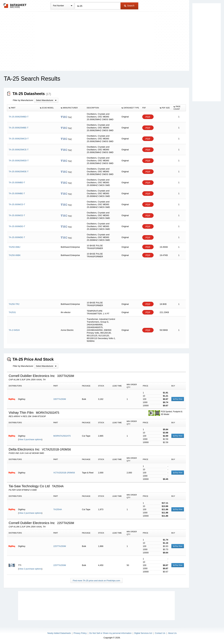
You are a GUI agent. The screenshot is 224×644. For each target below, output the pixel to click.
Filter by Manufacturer (23, 100)
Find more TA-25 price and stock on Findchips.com (96, 581)
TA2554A (58, 509)
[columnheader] (23, 108)
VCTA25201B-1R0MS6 (64, 473)
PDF (148, 117)
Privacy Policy (80, 633)
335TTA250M (60, 399)
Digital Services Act (143, 633)
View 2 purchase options (30, 513)
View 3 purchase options (30, 439)
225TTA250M (60, 546)
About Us (172, 633)
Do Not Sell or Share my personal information (110, 633)
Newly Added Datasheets (59, 633)
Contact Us (160, 633)
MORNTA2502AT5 (62, 436)
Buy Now (178, 399)
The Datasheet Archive (15, 6)
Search (129, 6)
